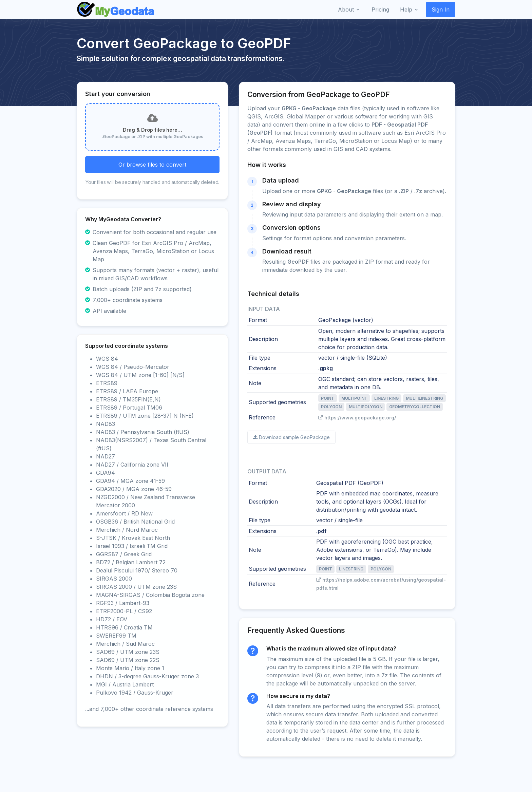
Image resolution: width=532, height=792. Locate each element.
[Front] (116, 10)
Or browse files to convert (152, 165)
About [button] (346, 10)
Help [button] (406, 10)
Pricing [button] (380, 10)
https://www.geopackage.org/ (357, 418)
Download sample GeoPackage (291, 437)
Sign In (441, 10)
